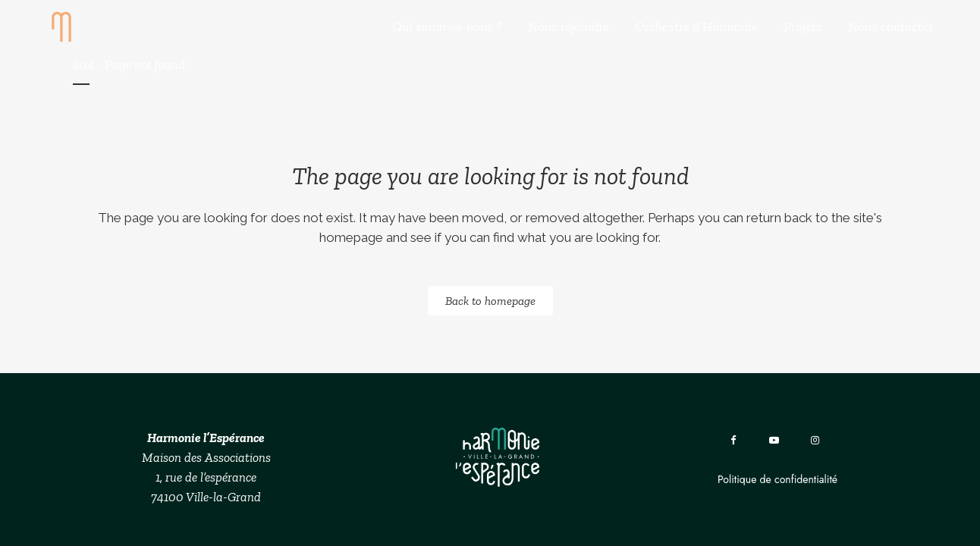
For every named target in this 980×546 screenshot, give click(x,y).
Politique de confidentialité (777, 479)
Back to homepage (490, 301)
